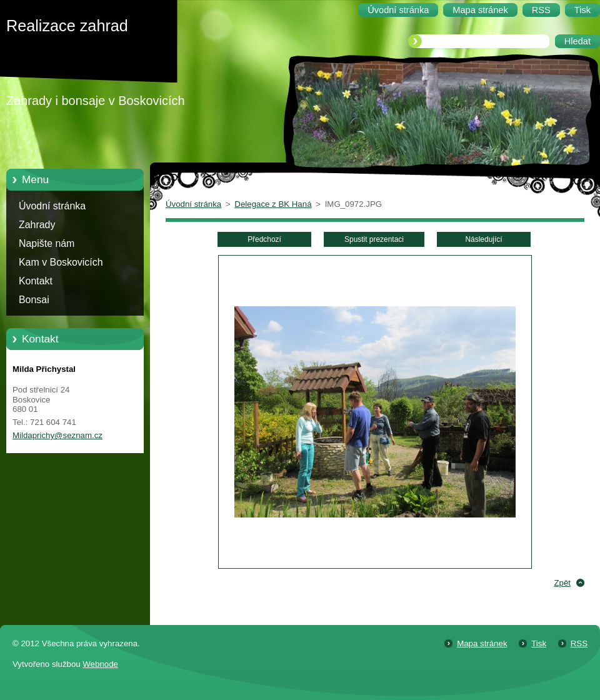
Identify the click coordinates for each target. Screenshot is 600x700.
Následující (483, 239)
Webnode (100, 664)
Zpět (562, 583)
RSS (579, 643)
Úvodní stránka (52, 206)
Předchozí (264, 239)
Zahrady (37, 225)
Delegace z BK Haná (273, 204)
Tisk (539, 643)
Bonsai (34, 300)
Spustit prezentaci (374, 239)
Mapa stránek (482, 643)
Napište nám (47, 243)
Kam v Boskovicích (61, 262)
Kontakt (36, 281)
